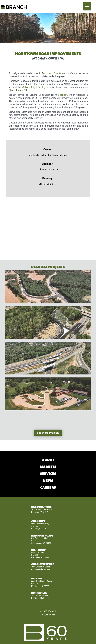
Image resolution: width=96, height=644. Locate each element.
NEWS (48, 481)
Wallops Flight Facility (33, 87)
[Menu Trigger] (87, 6)
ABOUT (48, 460)
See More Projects (48, 433)
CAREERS (48, 488)
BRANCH (52, 611)
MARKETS (48, 467)
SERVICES (48, 474)
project (64, 95)
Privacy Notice (48, 615)
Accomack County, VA (53, 73)
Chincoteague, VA (18, 90)
